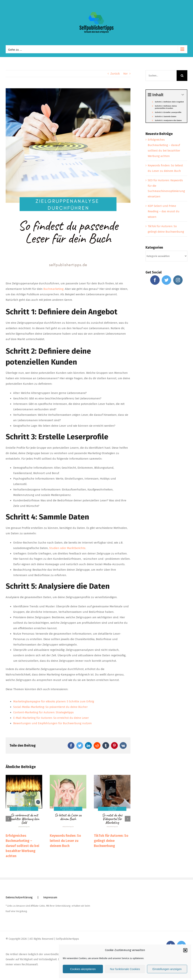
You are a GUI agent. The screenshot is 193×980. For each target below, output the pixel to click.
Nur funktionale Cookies (125, 969)
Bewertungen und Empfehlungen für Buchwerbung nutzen (52, 723)
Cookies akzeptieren (83, 969)
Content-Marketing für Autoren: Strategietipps (43, 712)
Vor (125, 74)
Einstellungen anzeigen (167, 969)
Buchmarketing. (54, 289)
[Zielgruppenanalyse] (68, 182)
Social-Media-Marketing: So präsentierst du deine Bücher (50, 707)
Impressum (50, 897)
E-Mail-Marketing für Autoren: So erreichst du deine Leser (51, 718)
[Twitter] (166, 280)
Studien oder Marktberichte (67, 548)
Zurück (115, 74)
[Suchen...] (161, 76)
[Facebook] (155, 280)
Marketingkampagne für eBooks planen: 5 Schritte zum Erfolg (54, 701)
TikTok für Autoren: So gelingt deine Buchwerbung (111, 841)
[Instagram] (178, 280)
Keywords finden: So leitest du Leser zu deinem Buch (65, 841)
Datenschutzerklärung (19, 897)
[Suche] (182, 76)
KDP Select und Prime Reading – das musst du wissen (164, 211)
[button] (185, 950)
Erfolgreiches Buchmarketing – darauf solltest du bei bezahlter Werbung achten (22, 846)
